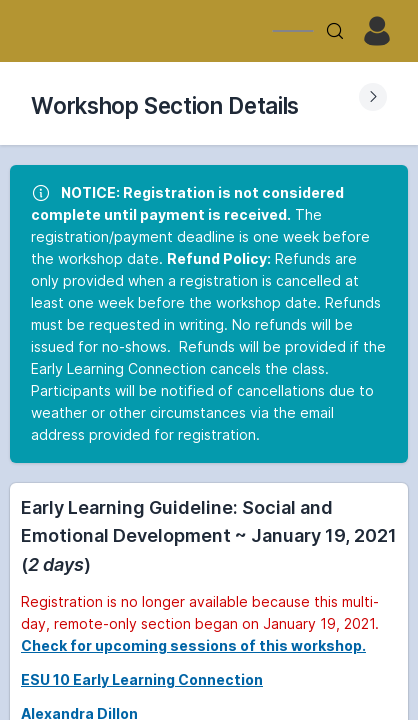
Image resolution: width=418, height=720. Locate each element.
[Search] (335, 31)
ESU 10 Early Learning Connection (142, 679)
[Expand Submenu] (373, 97)
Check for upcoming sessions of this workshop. (193, 645)
